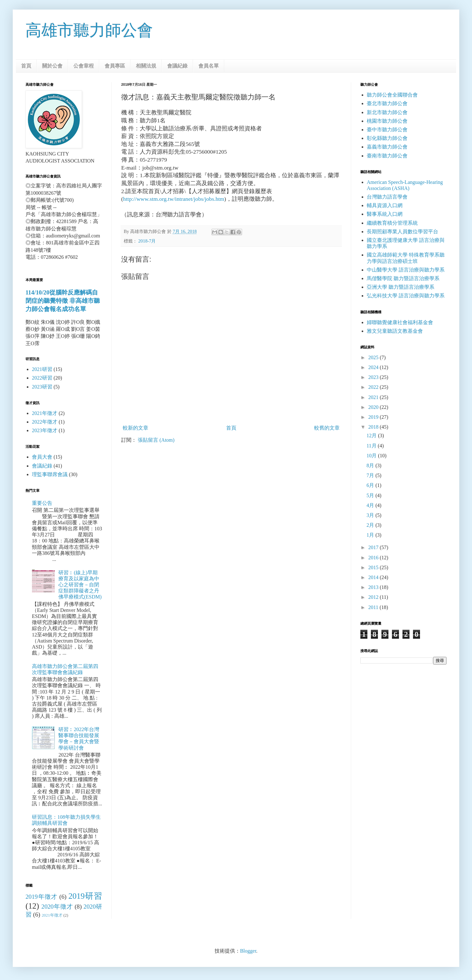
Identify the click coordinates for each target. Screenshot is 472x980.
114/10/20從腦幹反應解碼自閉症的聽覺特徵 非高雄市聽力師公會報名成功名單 (63, 301)
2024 (374, 367)
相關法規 (146, 66)
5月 (371, 495)
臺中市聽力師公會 (387, 130)
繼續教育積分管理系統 (392, 223)
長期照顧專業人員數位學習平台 (402, 232)
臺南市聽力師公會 (387, 156)
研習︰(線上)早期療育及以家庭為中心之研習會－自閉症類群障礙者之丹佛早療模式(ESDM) (80, 585)
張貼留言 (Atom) (156, 440)
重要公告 (42, 503)
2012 (374, 597)
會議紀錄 (177, 66)
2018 (374, 427)
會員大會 (42, 457)
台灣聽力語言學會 (387, 197)
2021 (374, 397)
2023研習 (42, 387)
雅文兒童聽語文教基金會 (395, 331)
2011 (374, 607)
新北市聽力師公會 (387, 112)
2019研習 (85, 896)
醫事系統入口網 (385, 214)
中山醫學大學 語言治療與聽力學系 (406, 270)
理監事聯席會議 (50, 474)
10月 (372, 456)
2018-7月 (147, 241)
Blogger (248, 951)
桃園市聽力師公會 (387, 121)
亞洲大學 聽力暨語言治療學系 (401, 287)
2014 (374, 577)
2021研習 (42, 369)
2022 (374, 387)
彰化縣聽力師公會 (387, 138)
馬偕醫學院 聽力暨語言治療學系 (403, 278)
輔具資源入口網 (385, 205)
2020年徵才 (57, 907)
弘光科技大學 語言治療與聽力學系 (406, 296)
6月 (371, 485)
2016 (374, 558)
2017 (374, 547)
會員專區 (115, 66)
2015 (374, 567)
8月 (371, 465)
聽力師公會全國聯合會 (392, 95)
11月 (372, 446)
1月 (371, 535)
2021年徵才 (45, 413)
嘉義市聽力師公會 (387, 147)
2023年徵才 (45, 430)
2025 (374, 357)
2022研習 (42, 378)
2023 (374, 377)
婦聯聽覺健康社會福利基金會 (400, 322)
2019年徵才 (41, 897)
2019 (374, 417)
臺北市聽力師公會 (387, 103)
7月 (371, 475)
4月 (371, 505)
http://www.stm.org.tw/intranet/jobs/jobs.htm (174, 199)
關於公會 (52, 66)
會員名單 (209, 66)
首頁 (26, 66)
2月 (371, 525)
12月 (372, 436)
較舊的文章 (327, 428)
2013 (374, 587)
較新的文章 (136, 428)
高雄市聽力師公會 (89, 30)
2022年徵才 (45, 422)
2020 (374, 407)
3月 (371, 515)
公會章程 (84, 66)
